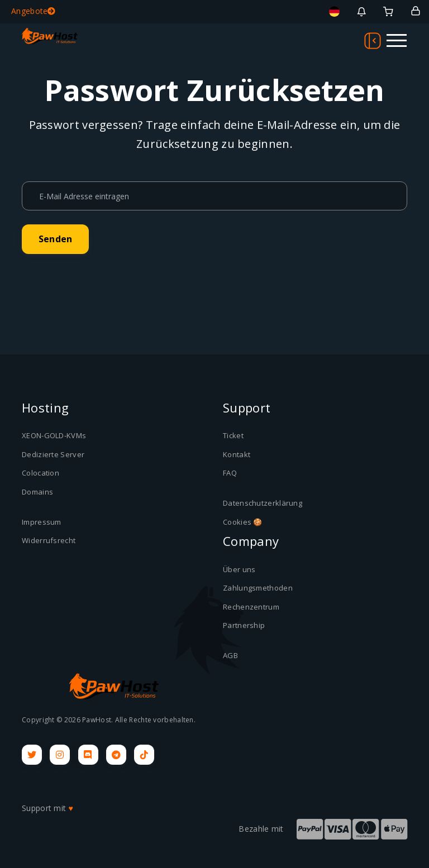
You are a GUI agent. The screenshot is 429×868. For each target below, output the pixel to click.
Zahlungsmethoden (258, 588)
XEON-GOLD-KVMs (54, 435)
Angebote (34, 11)
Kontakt (237, 454)
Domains (37, 492)
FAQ (230, 473)
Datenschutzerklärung (263, 503)
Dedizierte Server (53, 454)
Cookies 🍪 (243, 522)
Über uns (239, 569)
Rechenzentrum (251, 607)
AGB (230, 655)
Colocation (40, 473)
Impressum (42, 522)
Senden (55, 239)
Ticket (233, 435)
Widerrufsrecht (49, 540)
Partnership (244, 625)
